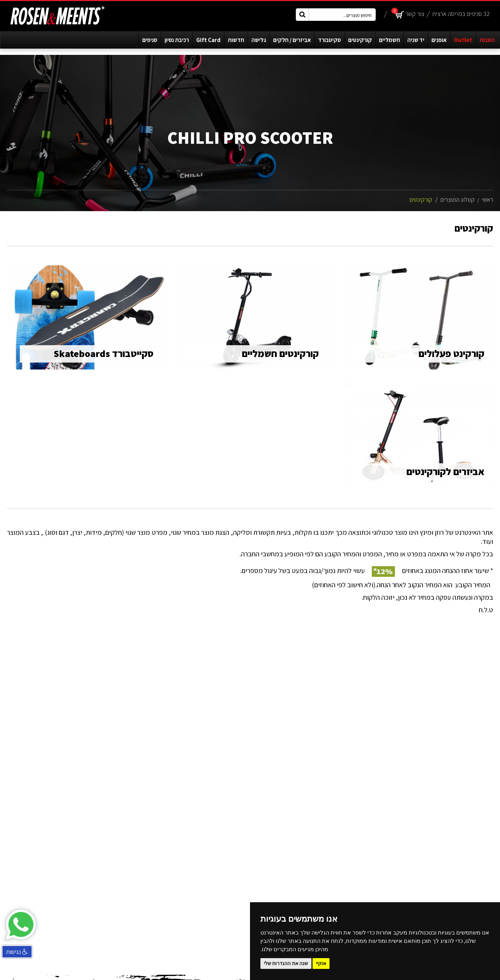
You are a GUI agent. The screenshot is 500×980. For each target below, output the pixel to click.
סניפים (150, 40)
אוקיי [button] (321, 963)
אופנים (439, 40)
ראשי (487, 200)
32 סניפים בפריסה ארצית (461, 14)
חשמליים (390, 40)
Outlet (463, 40)
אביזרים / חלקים (292, 40)
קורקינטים (360, 40)
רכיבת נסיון (177, 40)
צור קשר (415, 14)
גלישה (259, 40)
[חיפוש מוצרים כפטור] (302, 15)
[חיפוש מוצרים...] (336, 15)
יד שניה (416, 40)
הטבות (487, 40)
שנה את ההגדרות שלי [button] (286, 963)
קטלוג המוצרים (457, 200)
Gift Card (208, 40)
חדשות (236, 40)
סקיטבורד (330, 40)
